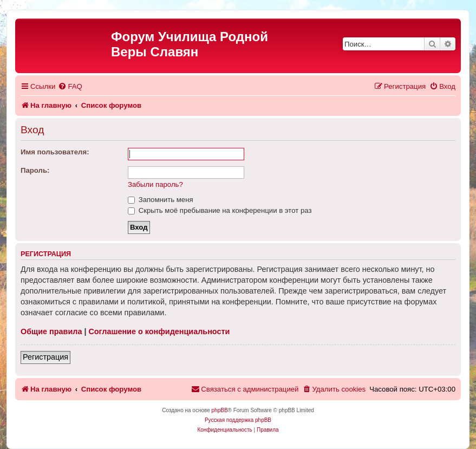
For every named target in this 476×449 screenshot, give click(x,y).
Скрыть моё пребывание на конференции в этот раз (220, 210)
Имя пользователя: (55, 152)
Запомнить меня (161, 200)
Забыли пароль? (155, 184)
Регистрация (45, 357)
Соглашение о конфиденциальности (159, 331)
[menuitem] (70, 86)
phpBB (220, 410)
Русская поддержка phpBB (238, 420)
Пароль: (35, 170)
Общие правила (51, 331)
